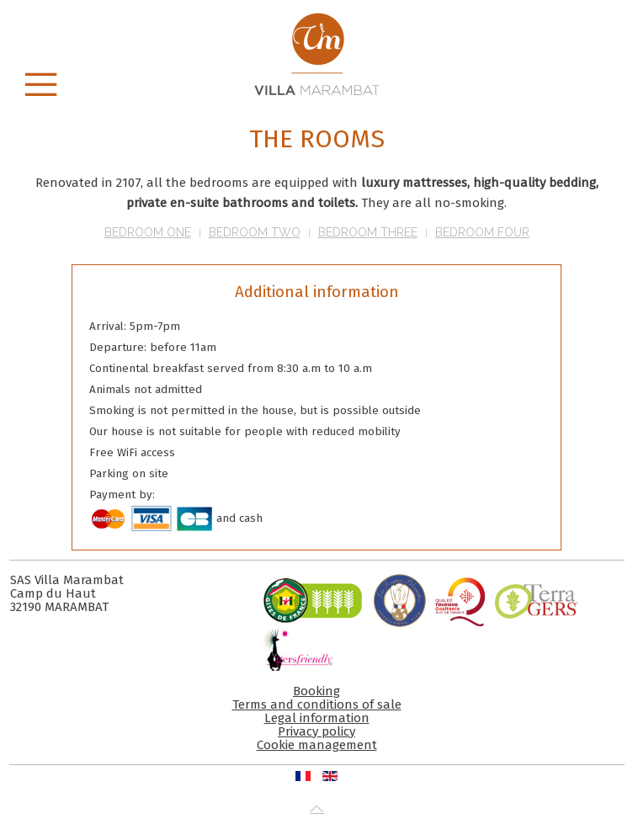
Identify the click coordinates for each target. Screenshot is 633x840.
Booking (316, 691)
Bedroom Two (255, 232)
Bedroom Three (368, 232)
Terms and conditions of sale (317, 704)
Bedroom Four (482, 232)
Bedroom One (148, 232)
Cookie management (317, 745)
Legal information (317, 718)
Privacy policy (316, 731)
